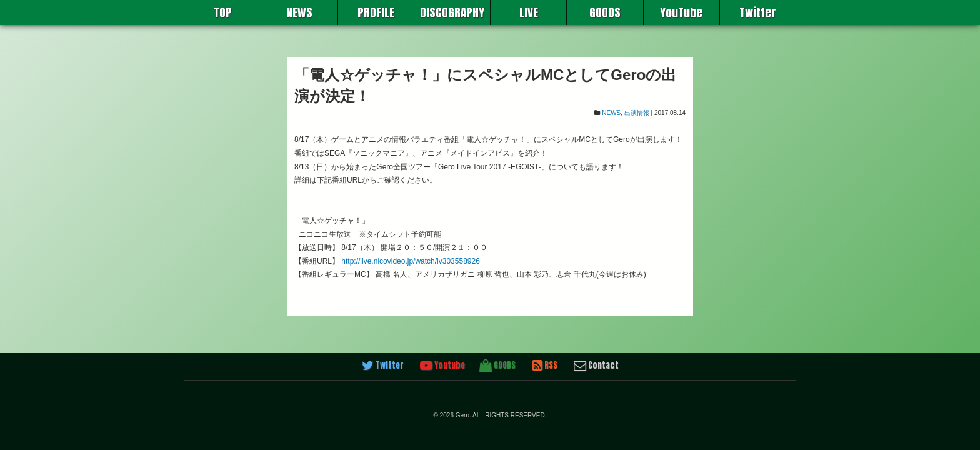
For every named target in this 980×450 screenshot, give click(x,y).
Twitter (758, 12)
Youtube (442, 366)
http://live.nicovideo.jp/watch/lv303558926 (410, 261)
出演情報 (637, 113)
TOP (223, 12)
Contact (596, 366)
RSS (545, 366)
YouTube (681, 12)
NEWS (299, 12)
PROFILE (376, 12)
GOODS (605, 12)
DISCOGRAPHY (452, 12)
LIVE (529, 12)
